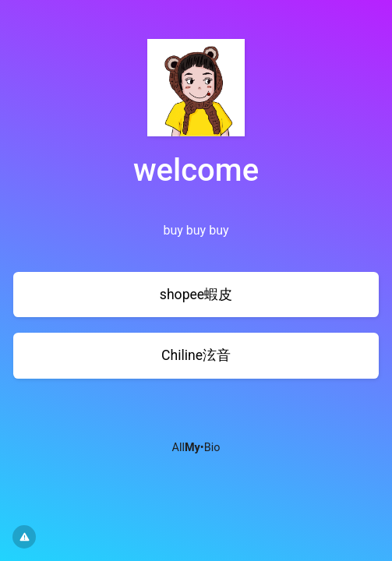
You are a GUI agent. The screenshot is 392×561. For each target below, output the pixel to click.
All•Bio (196, 448)
